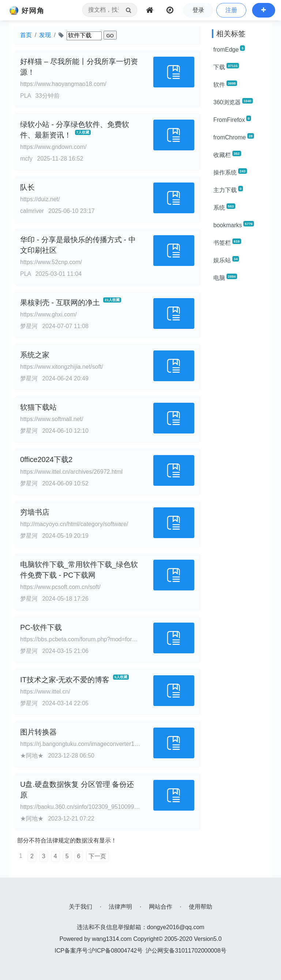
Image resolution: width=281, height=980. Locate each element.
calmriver (32, 211)
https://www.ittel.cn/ (45, 692)
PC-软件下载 (41, 627)
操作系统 (230, 172)
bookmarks (234, 225)
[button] (264, 10)
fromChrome (234, 137)
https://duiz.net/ (40, 199)
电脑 (225, 277)
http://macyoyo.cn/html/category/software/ (74, 524)
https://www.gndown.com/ (53, 147)
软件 (225, 84)
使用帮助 (201, 907)
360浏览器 (233, 102)
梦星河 (29, 326)
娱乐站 (226, 260)
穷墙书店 (35, 512)
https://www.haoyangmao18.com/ (63, 84)
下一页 (97, 856)
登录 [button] (198, 10)
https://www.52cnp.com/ (51, 262)
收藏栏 (227, 154)
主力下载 (228, 189)
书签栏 (227, 242)
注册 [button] (231, 10)
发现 (45, 35)
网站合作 (161, 907)
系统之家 (35, 355)
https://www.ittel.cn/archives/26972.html (71, 472)
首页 (26, 35)
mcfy (26, 159)
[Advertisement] (239, 398)
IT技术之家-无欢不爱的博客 (65, 680)
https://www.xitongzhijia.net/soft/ (62, 367)
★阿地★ (32, 756)
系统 (224, 207)
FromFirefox (232, 119)
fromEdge (229, 49)
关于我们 (80, 907)
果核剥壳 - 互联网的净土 (60, 303)
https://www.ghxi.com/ (48, 314)
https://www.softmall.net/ (52, 419)
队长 (27, 187)
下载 (226, 67)
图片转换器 (38, 732)
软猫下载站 (38, 407)
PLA (25, 96)
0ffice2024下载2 (46, 459)
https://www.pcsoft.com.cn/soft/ (60, 587)
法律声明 (120, 907)
